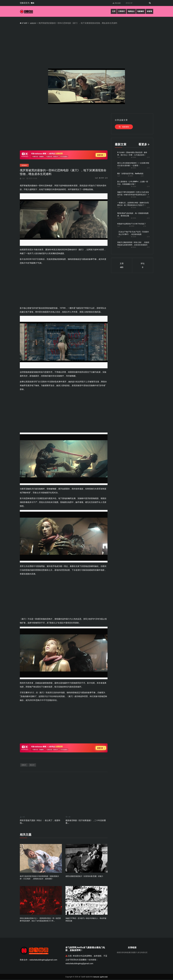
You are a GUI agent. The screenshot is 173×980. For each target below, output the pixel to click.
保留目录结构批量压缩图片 (127, 953)
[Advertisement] (92, 43)
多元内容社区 (142, 953)
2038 (133, 237)
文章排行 (117, 11)
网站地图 (114, 3)
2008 (133, 186)
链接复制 (124, 127)
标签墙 (149, 11)
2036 (133, 208)
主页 (108, 11)
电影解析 (139, 11)
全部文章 (36, 23)
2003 (133, 168)
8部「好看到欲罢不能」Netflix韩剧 (130, 174)
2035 (132, 226)
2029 (133, 247)
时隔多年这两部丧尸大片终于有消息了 (132, 224)
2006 (133, 197)
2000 (133, 157)
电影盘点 (128, 11)
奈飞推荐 (25, 23)
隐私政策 (96, 977)
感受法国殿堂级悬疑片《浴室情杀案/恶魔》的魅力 (84, 876)
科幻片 (32, 765)
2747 (99, 178)
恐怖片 (24, 765)
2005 (130, 176)
